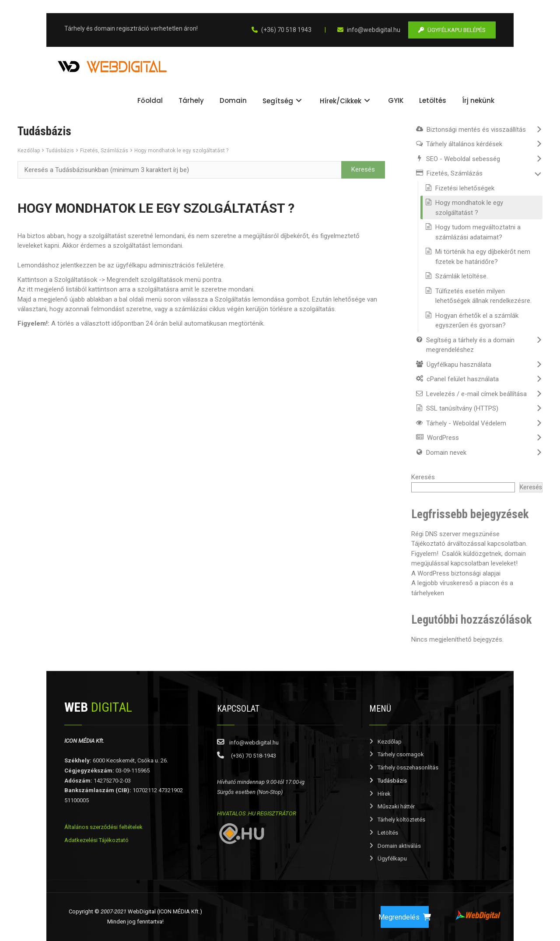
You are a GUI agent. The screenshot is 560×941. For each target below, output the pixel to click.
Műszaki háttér (396, 806)
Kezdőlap (29, 151)
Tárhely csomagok (401, 754)
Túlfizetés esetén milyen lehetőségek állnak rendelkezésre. (483, 296)
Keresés (423, 477)
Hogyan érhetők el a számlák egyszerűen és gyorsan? (477, 321)
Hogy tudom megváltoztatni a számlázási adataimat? (478, 232)
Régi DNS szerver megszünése (455, 534)
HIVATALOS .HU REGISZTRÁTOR (257, 813)
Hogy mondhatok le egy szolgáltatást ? (181, 151)
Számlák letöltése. (462, 276)
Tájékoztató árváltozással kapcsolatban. (469, 544)
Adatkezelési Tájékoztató (96, 840)
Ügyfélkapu (392, 858)
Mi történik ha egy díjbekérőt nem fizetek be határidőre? (483, 257)
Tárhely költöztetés (401, 820)
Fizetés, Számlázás (104, 151)
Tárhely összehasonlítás (408, 767)
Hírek (384, 794)
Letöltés (388, 833)
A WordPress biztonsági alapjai (456, 573)
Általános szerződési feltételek (103, 827)
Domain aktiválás (399, 846)
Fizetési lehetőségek (465, 188)
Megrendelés (405, 917)
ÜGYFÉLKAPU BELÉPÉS (452, 30)
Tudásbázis (60, 151)
